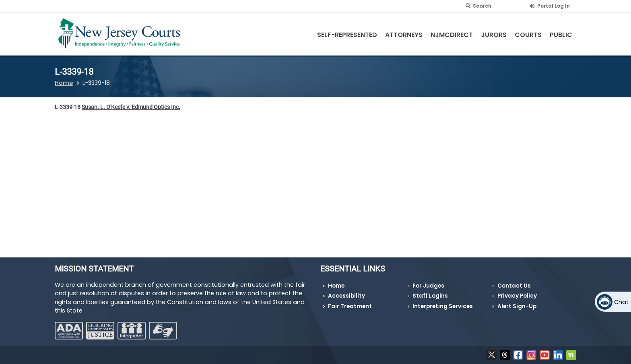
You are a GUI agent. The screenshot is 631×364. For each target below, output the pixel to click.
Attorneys (404, 35)
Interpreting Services (443, 306)
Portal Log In (554, 6)
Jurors (494, 35)
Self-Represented (347, 35)
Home (64, 83)
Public (561, 35)
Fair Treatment (350, 306)
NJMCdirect (452, 35)
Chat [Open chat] (621, 302)
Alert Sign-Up (517, 306)
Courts (528, 35)
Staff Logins (430, 296)
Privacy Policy (517, 296)
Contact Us (514, 286)
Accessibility (346, 296)
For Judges (428, 286)
